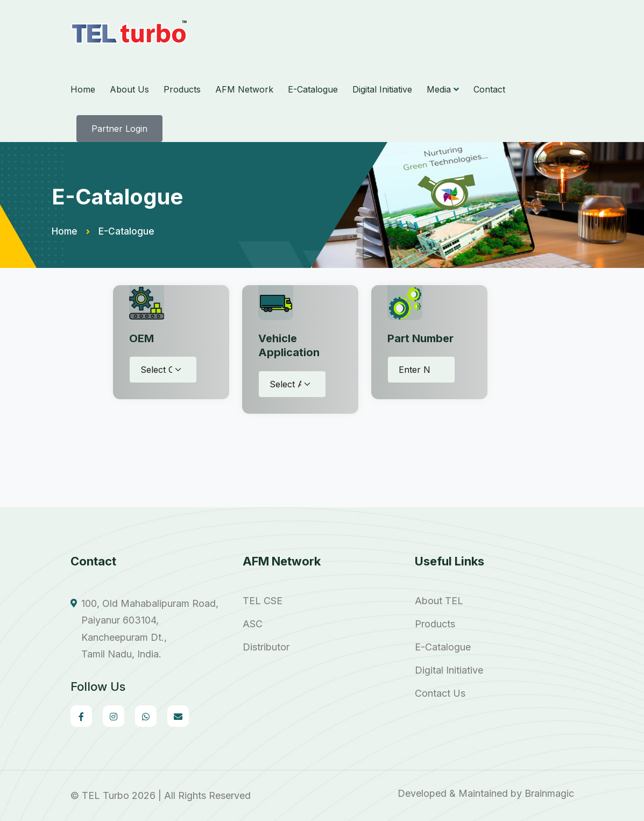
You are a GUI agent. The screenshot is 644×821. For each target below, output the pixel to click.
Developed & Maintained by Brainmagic (486, 793)
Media (439, 89)
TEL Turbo (105, 795)
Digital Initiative (382, 89)
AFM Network (244, 89)
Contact (489, 89)
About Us (129, 89)
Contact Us (440, 693)
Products (182, 89)
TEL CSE (263, 601)
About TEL (439, 601)
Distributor (266, 647)
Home (83, 89)
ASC (253, 624)
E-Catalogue (313, 89)
